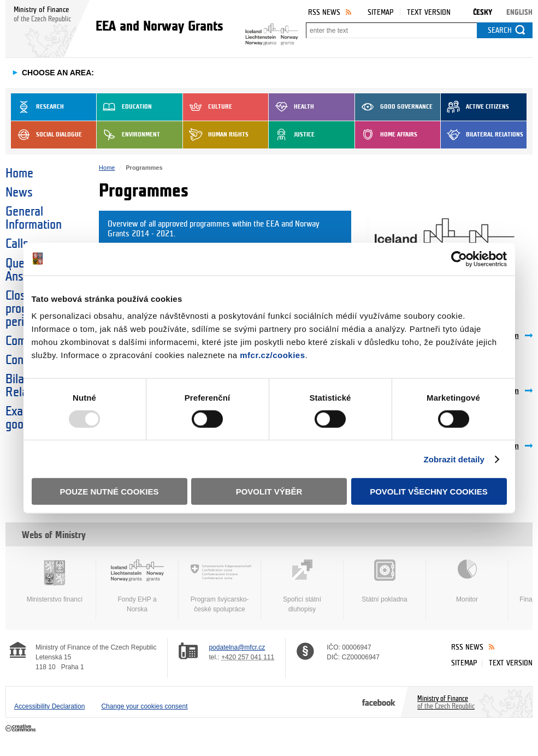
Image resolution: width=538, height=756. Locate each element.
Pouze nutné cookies (110, 492)
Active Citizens (475, 107)
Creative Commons (22, 729)
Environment (128, 135)
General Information (34, 218)
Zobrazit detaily (454, 459)
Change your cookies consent (144, 706)
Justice (292, 135)
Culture (208, 107)
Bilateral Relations (482, 135)
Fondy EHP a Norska (137, 586)
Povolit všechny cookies (429, 492)
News (19, 193)
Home (19, 174)
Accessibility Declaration (49, 706)
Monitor (467, 581)
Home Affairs (386, 135)
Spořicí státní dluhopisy (302, 586)
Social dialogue (46, 135)
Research (37, 107)
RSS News (324, 12)
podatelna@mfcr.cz (237, 647)
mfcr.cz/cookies (272, 355)
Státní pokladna (385, 581)
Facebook (379, 702)
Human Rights (216, 135)
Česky (483, 12)
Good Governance (394, 107)
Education (124, 107)
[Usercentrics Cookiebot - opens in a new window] (459, 259)
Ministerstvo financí (55, 581)
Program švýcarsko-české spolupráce (220, 586)
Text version (429, 12)
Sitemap (380, 12)
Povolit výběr (269, 492)
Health (291, 107)
